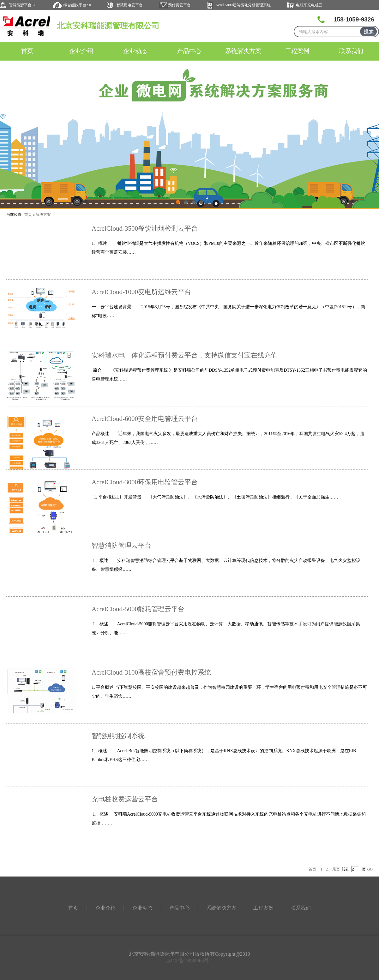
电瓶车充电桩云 (309, 5)
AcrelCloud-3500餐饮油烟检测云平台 (145, 228)
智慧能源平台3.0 (23, 5)
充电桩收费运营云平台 (125, 799)
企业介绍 (81, 51)
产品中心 (189, 51)
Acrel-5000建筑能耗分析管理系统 (243, 5)
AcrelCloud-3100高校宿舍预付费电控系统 (151, 672)
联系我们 (351, 51)
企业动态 (135, 51)
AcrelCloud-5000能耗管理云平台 (138, 609)
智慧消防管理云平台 (121, 546)
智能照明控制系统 (118, 736)
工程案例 (297, 51)
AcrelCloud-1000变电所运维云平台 (141, 292)
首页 (27, 51)
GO (370, 869)
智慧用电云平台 (129, 5)
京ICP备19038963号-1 (189, 961)
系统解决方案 (243, 51)
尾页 (336, 869)
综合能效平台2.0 (77, 5)
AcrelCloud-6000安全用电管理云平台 (145, 419)
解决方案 (43, 215)
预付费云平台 (179, 5)
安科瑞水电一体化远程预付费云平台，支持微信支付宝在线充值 (184, 355)
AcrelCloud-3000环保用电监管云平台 (145, 482)
